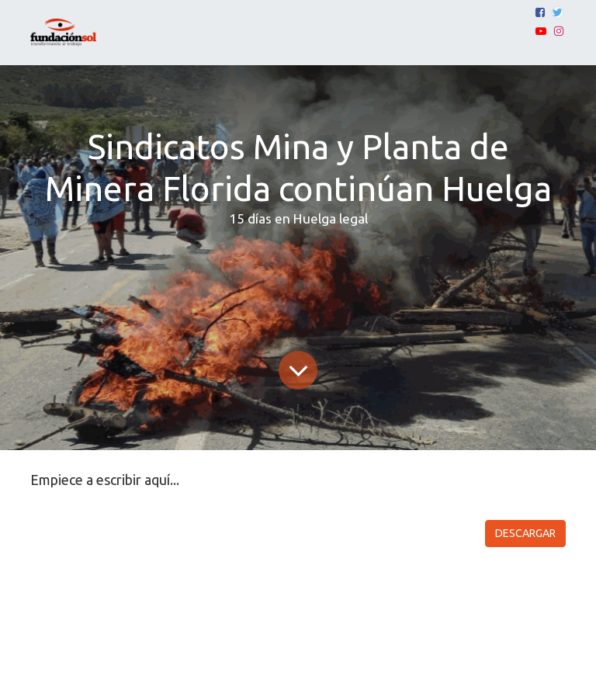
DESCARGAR (525, 533)
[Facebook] (540, 12)
